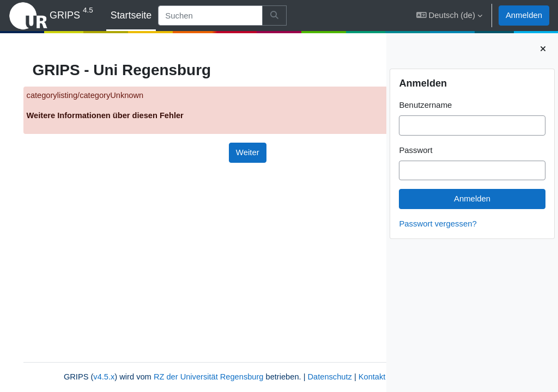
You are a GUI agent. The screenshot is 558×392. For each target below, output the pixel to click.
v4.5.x (94, 365)
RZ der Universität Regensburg (200, 365)
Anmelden (524, 15)
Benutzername (425, 105)
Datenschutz (324, 365)
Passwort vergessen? (438, 223)
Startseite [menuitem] (131, 15)
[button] (449, 16)
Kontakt (178, 377)
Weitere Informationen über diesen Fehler (122, 116)
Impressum (219, 377)
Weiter (202, 153)
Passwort (416, 150)
